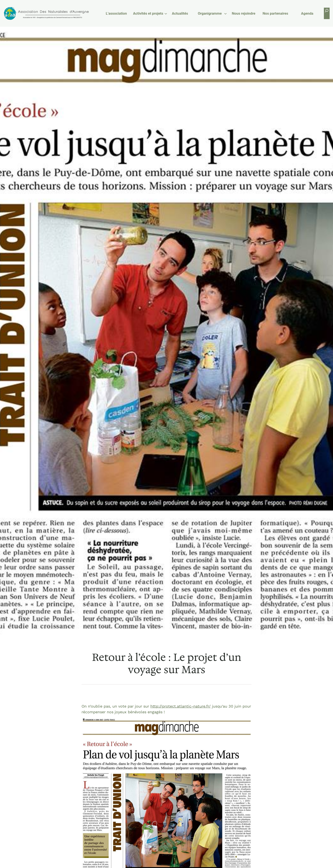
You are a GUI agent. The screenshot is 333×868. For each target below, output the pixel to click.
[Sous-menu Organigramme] (225, 13)
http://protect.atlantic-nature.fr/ (181, 706)
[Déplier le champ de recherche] (327, 13)
